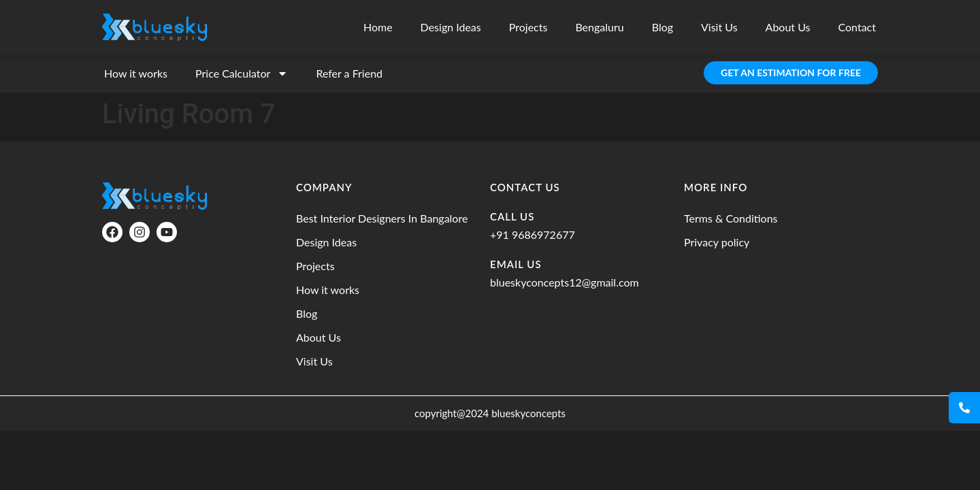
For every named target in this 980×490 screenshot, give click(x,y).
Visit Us (719, 27)
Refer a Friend (349, 73)
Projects (528, 27)
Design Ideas (451, 27)
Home (378, 27)
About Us (788, 27)
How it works (136, 73)
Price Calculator (242, 73)
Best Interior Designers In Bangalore (382, 218)
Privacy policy (717, 242)
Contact (857, 27)
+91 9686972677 (533, 234)
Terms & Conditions (731, 218)
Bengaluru (599, 27)
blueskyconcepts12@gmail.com (565, 282)
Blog (663, 27)
